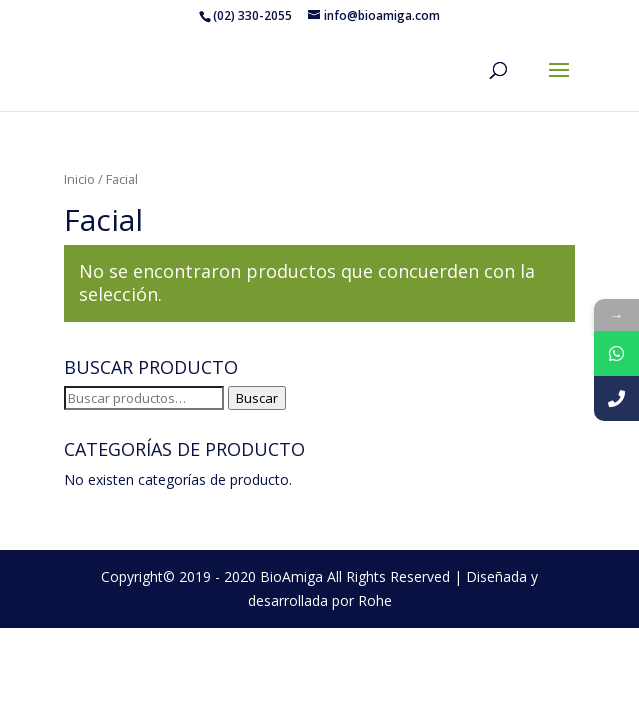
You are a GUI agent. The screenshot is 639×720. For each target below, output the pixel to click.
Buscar (257, 398)
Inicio (79, 179)
